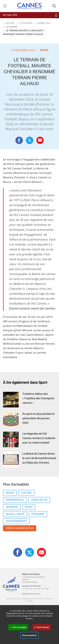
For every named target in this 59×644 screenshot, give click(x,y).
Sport (29, 507)
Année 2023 (44, 23)
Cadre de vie (39, 500)
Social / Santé (15, 514)
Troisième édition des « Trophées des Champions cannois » (38, 398)
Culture (26, 493)
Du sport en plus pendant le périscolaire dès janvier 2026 (39, 418)
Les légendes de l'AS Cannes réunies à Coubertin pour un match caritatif (39, 438)
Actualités (10, 15)
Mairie (10, 493)
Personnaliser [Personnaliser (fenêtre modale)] (29, 635)
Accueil (9, 23)
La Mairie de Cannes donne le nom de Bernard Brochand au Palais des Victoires (39, 458)
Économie (38, 514)
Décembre (12, 27)
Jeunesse (12, 507)
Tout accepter (18, 627)
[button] (40, 140)
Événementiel (15, 500)
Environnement (16, 521)
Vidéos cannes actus (20, 528)
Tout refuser (42, 627)
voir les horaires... (35, 594)
